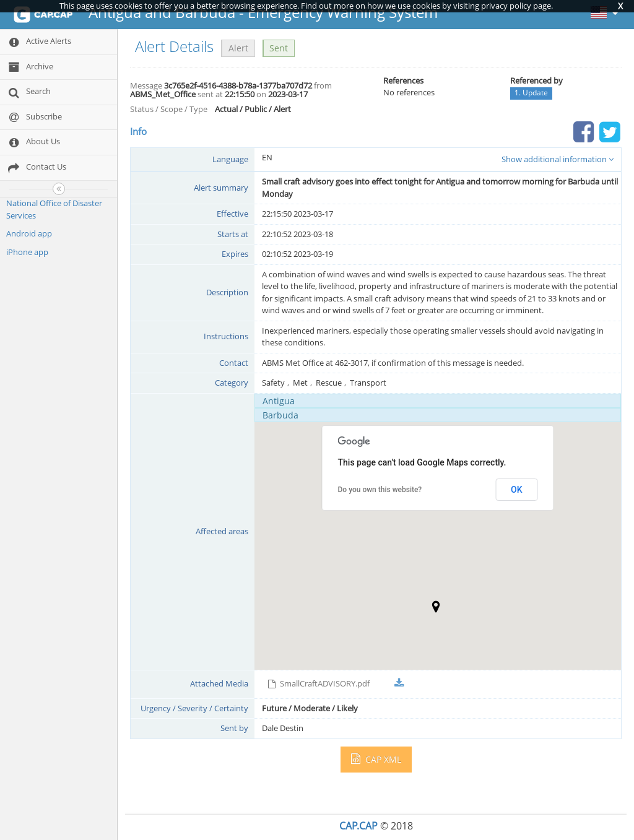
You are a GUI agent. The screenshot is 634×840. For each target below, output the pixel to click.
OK (517, 490)
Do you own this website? (380, 490)
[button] (436, 607)
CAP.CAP (358, 826)
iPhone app (27, 252)
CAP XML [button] (376, 759)
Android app (29, 233)
